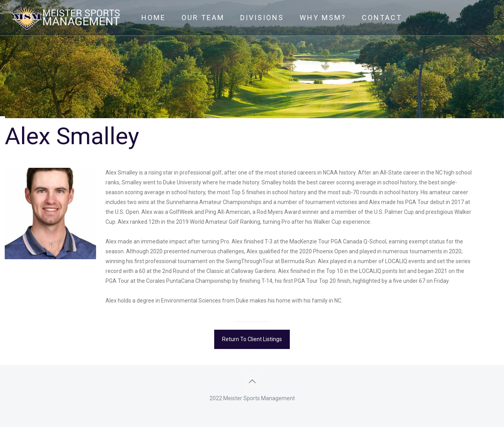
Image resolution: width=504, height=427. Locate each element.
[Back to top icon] (252, 381)
